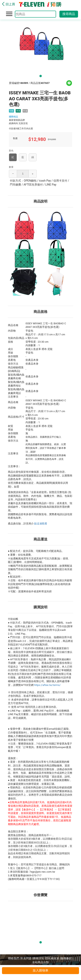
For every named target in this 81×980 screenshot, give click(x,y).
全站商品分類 (41, 962)
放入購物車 (41, 970)
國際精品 (13, 117)
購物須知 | (39, 958)
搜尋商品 (69, 14)
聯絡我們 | (14, 958)
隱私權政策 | (53, 958)
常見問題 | (27, 958)
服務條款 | (67, 958)
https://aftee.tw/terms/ (48, 685)
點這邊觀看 (41, 524)
